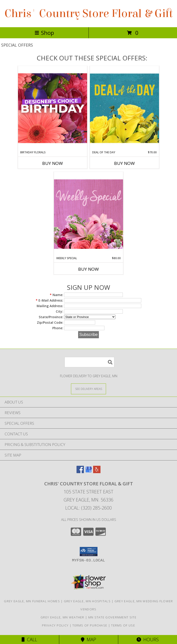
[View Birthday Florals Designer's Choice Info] (53, 108)
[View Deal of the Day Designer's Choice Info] (124, 108)
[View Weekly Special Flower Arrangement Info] (88, 214)
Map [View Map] (88, 640)
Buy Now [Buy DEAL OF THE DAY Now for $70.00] (124, 163)
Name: (56, 295)
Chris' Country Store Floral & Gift (88, 14)
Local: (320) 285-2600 (88, 508)
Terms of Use (123, 625)
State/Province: (51, 317)
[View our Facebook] (80, 472)
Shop (44, 33)
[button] (89, 552)
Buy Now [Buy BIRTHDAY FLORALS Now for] (53, 163)
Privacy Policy (55, 625)
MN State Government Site (112, 617)
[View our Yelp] (97, 472)
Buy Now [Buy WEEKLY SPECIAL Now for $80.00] (88, 269)
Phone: (58, 328)
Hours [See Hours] (148, 640)
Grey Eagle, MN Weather (62, 617)
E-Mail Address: (49, 300)
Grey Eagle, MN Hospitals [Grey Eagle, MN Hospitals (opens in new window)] (87, 601)
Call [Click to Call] (29, 640)
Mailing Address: (50, 306)
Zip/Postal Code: (50, 322)
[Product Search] (89, 362)
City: (59, 311)
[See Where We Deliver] (88, 389)
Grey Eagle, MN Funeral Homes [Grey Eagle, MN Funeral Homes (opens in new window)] (32, 601)
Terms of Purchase (90, 625)
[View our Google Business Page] (88, 472)
